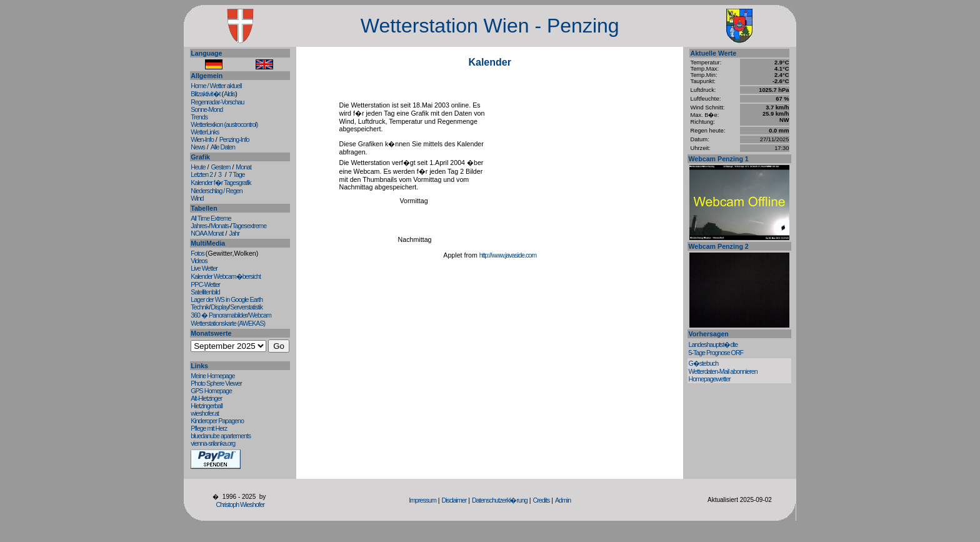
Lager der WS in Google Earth (227, 299)
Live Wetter (204, 268)
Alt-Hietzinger (206, 398)
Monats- (221, 226)
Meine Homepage (212, 376)
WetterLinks (205, 132)
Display (219, 307)
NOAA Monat (207, 233)
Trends (199, 117)
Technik (200, 307)
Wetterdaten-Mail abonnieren (722, 371)
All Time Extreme (211, 218)
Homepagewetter (709, 379)
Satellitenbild (205, 292)
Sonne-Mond (207, 109)
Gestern (221, 167)
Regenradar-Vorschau (217, 102)
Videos (199, 261)
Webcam (260, 315)
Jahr (234, 233)
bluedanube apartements (221, 436)
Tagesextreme (249, 226)
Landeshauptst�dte (713, 344)
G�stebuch (703, 363)
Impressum (422, 500)
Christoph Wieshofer (240, 504)
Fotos (198, 253)
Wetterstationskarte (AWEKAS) (228, 323)
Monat (243, 167)
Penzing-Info (234, 139)
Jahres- (200, 226)
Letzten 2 (202, 174)
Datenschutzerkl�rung (500, 500)
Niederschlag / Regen (216, 191)
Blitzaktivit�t (206, 94)
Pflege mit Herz (209, 428)
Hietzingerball (207, 406)
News (198, 147)
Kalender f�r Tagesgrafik (221, 183)
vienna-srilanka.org (213, 443)
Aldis (229, 94)
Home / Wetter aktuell (216, 86)
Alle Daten (223, 147)
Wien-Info (202, 139)
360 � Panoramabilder (219, 315)
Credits (541, 500)
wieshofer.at (205, 413)
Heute (198, 167)
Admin (563, 500)
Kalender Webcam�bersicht (226, 276)
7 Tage (237, 174)
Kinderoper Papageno (217, 421)
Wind (197, 198)
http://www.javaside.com (508, 255)
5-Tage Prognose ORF (716, 353)
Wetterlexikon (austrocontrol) (224, 124)
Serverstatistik (246, 307)
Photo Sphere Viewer (216, 383)
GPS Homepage (211, 391)
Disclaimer (454, 500)
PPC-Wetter (205, 284)
